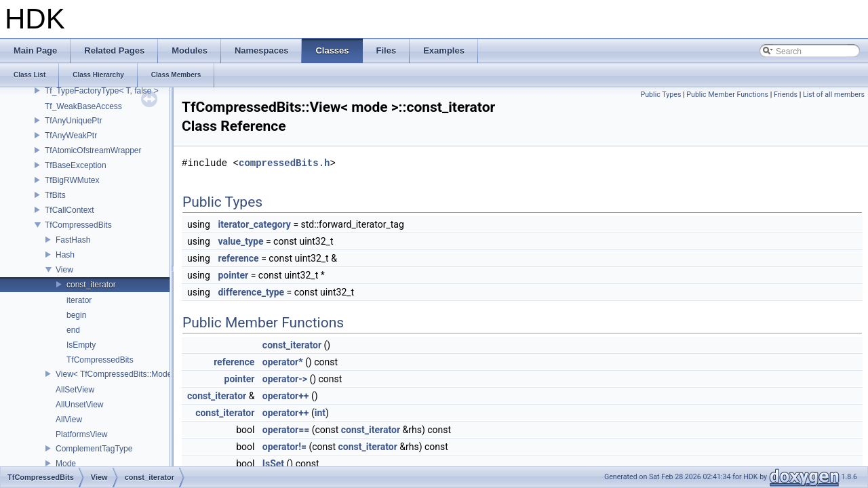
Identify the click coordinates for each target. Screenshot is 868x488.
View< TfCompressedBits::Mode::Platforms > (137, 374)
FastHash (73, 240)
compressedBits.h (284, 163)
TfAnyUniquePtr (74, 121)
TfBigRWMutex (72, 180)
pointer (233, 275)
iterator (79, 300)
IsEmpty (81, 345)
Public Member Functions (727, 95)
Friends (786, 95)
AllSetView (75, 390)
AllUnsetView (79, 405)
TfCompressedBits (78, 225)
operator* (283, 362)
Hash (65, 255)
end (73, 330)
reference (238, 258)
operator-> (285, 379)
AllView (69, 420)
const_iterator (91, 285)
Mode (66, 464)
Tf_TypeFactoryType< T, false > (102, 91)
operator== (286, 430)
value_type (240, 241)
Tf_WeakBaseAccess (83, 106)
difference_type (251, 292)
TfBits (55, 195)
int (320, 413)
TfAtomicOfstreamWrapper (93, 150)
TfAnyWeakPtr (71, 136)
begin (76, 315)
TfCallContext (70, 210)
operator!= (284, 447)
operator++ (286, 396)
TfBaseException (76, 165)
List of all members (834, 95)
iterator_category (254, 224)
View (64, 270)
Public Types (660, 95)
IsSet (273, 464)
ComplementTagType (94, 449)
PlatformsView (81, 434)
